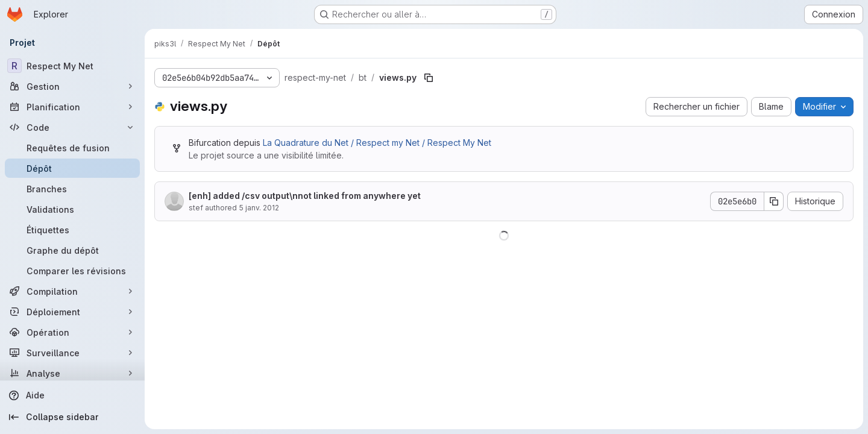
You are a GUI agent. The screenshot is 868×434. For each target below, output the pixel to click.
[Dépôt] (72, 168)
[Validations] (72, 209)
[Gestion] (72, 86)
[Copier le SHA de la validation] (774, 201)
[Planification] (72, 107)
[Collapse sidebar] (72, 417)
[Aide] (72, 395)
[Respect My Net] (72, 66)
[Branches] (72, 189)
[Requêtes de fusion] (72, 148)
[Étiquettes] (72, 230)
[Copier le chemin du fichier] (429, 78)
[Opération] (72, 332)
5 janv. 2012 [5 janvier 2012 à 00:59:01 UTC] (259, 208)
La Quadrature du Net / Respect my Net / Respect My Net (377, 143)
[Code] (72, 127)
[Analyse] (72, 373)
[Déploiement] (72, 312)
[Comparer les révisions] (72, 271)
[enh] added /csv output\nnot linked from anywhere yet (305, 196)
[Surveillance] (72, 353)
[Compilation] (72, 291)
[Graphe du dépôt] (72, 250)
